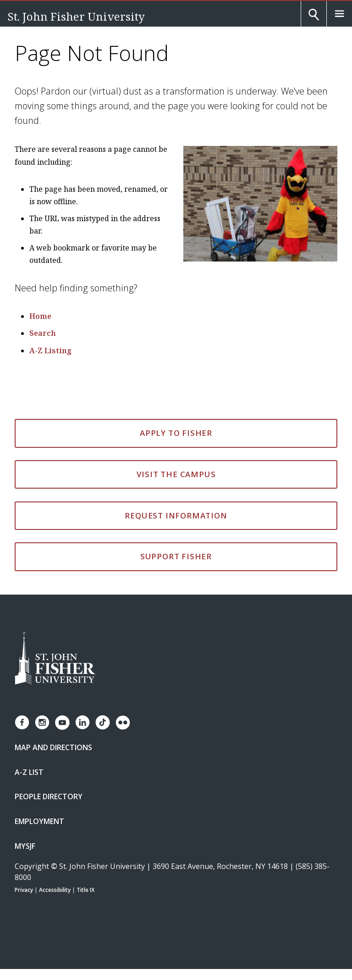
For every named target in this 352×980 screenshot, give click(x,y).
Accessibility (55, 890)
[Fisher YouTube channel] (62, 723)
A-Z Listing (50, 351)
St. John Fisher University (76, 16)
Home (40, 316)
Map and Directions (53, 747)
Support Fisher (176, 556)
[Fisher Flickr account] (123, 723)
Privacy (24, 890)
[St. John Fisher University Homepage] (55, 659)
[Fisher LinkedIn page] (82, 722)
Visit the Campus (176, 474)
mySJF (25, 846)
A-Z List (29, 772)
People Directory (49, 796)
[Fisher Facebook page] (22, 722)
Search (43, 333)
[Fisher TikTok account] (103, 722)
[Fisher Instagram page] (42, 722)
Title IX (85, 890)
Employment (39, 821)
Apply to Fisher (176, 433)
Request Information (176, 515)
